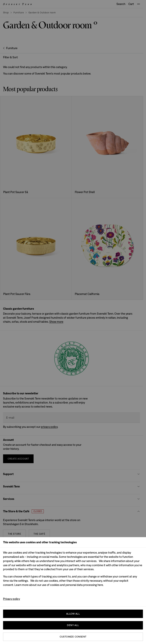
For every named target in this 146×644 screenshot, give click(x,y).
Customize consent (73, 637)
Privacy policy (12, 599)
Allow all (73, 614)
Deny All (73, 625)
